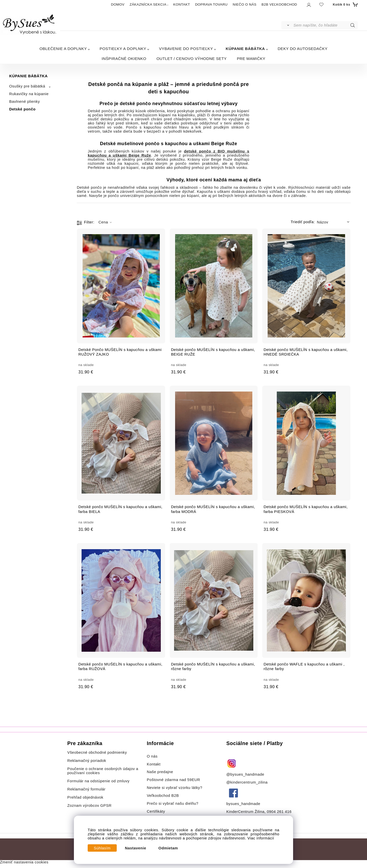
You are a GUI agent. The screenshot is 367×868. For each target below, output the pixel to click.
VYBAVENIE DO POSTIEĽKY (186, 49)
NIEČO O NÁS (245, 4)
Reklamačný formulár (86, 789)
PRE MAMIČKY (251, 59)
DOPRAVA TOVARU (211, 4)
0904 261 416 (279, 812)
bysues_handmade (244, 804)
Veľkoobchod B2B (163, 796)
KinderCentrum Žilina (245, 812)
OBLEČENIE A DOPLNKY (63, 49)
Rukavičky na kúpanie (29, 94)
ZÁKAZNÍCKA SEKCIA (148, 4)
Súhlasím (102, 848)
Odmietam (168, 848)
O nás (152, 756)
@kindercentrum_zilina (248, 782)
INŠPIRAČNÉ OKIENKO (124, 59)
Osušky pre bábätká (27, 86)
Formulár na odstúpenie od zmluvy (98, 781)
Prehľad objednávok (85, 797)
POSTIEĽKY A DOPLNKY (123, 49)
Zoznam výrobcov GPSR (89, 806)
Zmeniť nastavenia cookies (24, 862)
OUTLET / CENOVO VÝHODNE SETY (192, 59)
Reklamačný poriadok (87, 761)
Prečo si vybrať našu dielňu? (173, 803)
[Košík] (345, 5)
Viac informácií (261, 838)
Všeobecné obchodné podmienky (97, 752)
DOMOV (118, 4)
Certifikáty (156, 811)
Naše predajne (160, 772)
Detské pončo (22, 109)
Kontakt (154, 764)
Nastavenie (136, 848)
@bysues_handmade (245, 774)
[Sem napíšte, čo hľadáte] (325, 25)
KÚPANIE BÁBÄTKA (245, 49)
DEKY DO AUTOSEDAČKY (303, 49)
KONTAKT (182, 4)
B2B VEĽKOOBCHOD (279, 4)
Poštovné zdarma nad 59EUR (173, 780)
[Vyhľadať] (287, 25)
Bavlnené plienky (24, 102)
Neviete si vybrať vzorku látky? (175, 788)
